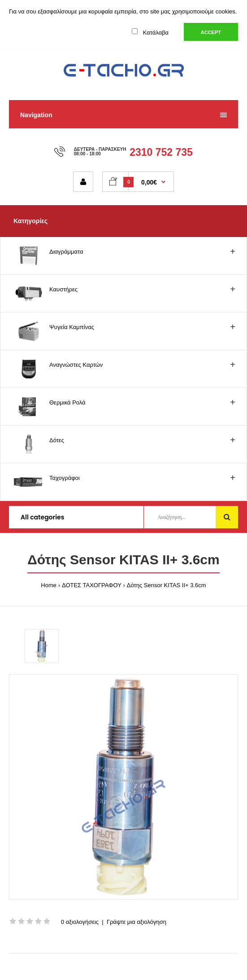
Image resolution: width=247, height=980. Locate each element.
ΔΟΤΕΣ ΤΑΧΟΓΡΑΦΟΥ (92, 585)
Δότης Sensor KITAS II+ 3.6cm (167, 585)
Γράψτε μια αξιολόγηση (136, 922)
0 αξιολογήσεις (80, 922)
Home (49, 585)
